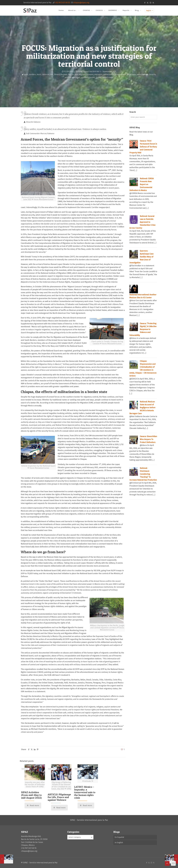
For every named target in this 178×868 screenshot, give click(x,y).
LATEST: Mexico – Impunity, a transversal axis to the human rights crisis (85, 792)
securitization (143, 74)
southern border (88, 77)
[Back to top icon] (167, 863)
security (152, 74)
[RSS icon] (153, 3)
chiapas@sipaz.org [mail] (81, 3)
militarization (109, 74)
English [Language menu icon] (150, 10)
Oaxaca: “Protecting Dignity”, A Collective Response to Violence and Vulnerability (143, 329)
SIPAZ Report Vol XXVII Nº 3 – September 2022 (97, 71)
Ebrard (57, 74)
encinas (64, 74)
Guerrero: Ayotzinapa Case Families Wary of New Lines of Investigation (141, 257)
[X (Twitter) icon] (148, 3)
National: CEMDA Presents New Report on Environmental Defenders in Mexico (142, 184)
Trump (99, 77)
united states (108, 77)
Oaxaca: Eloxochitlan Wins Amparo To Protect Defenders (148, 439)
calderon (46, 74)
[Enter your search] (143, 117)
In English (119, 843)
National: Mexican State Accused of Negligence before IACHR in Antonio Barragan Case (142, 408)
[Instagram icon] (150, 3)
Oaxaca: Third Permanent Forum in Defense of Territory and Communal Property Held (143, 147)
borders (32, 74)
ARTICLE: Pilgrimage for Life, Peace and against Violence (59, 797)
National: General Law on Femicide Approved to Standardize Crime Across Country (142, 222)
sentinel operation (72, 77)
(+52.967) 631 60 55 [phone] (62, 3)
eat (52, 74)
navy (117, 74)
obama (123, 74)
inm (76, 74)
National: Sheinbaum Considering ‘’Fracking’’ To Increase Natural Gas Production (143, 474)
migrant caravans (86, 74)
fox (69, 74)
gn (73, 74)
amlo (26, 74)
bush (39, 74)
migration (98, 74)
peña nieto (131, 74)
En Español (119, 837)
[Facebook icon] (145, 3)
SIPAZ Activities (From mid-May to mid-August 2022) (31, 795)
